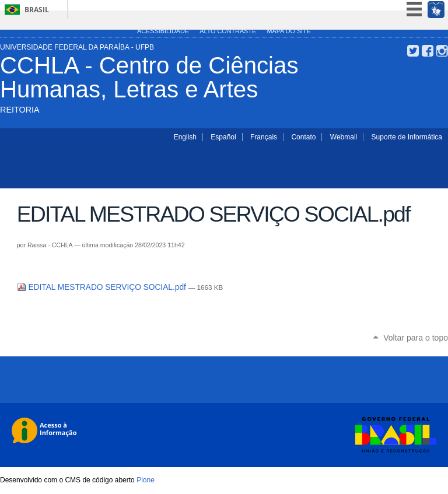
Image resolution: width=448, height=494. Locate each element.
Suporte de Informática (407, 137)
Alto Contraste (228, 31)
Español (223, 137)
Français (264, 137)
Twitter (413, 51)
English (185, 137)
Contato (303, 137)
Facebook (428, 51)
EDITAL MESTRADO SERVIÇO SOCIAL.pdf (103, 287)
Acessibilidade (163, 31)
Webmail (344, 137)
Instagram (442, 51)
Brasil (37, 10)
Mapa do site (288, 31)
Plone (146, 480)
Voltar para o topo (416, 338)
